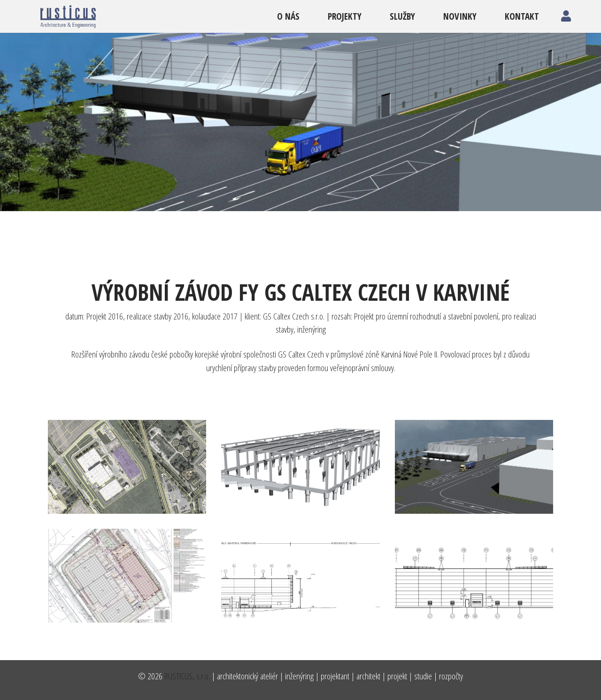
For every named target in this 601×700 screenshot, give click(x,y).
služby (402, 16)
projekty (345, 16)
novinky (460, 16)
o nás (288, 16)
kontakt (522, 16)
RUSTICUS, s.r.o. (187, 676)
